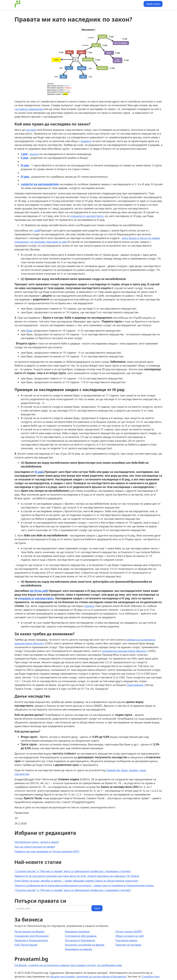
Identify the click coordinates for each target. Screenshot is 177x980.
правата (86, 141)
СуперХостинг (151, 976)
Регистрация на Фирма (29, 931)
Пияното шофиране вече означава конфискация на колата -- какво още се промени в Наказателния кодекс (84, 885)
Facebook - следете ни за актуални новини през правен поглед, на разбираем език (68, 965)
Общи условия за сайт (130, 936)
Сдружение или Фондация (32, 936)
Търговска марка (126, 940)
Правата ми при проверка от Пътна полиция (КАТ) (47, 851)
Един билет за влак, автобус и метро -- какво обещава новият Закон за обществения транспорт (76, 881)
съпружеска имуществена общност (124, 651)
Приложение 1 (136, 685)
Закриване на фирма (79, 949)
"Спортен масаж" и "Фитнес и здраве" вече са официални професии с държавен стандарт (73, 871)
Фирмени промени (77, 931)
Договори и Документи (80, 940)
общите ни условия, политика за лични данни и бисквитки (88, 976)
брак (30, 331)
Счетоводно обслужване (81, 936)
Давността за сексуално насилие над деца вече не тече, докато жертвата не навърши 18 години (77, 876)
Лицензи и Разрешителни (31, 940)
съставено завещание (29, 109)
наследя (31, 130)
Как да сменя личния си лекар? (35, 847)
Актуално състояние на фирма (85, 945)
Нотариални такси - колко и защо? (37, 842)
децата (34, 154)
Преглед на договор (128, 945)
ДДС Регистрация (26, 945)
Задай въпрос (153, 4)
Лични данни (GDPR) (129, 931)
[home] (17, 4)
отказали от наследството (87, 216)
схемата (89, 606)
